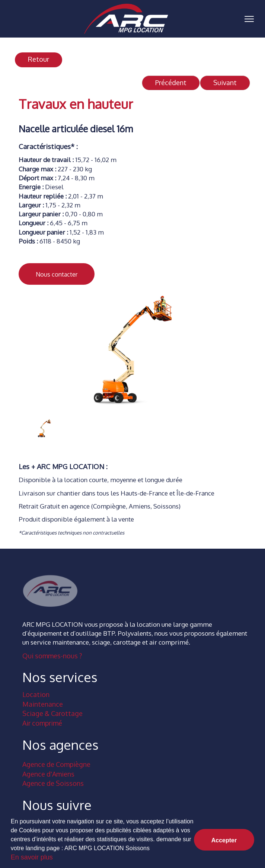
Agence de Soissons (53, 783)
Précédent (171, 83)
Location (36, 694)
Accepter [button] (224, 840)
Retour (39, 59)
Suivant (225, 83)
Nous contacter (57, 274)
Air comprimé (42, 723)
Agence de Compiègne (56, 764)
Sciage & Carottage (52, 713)
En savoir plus (32, 857)
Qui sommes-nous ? (52, 656)
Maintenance (43, 704)
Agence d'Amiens (48, 774)
